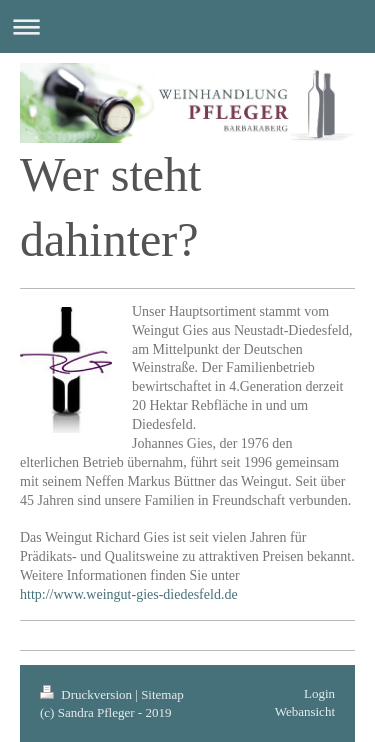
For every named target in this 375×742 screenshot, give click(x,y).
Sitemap (162, 694)
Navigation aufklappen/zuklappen (187, 26)
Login (319, 693)
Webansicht (305, 711)
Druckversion (87, 694)
